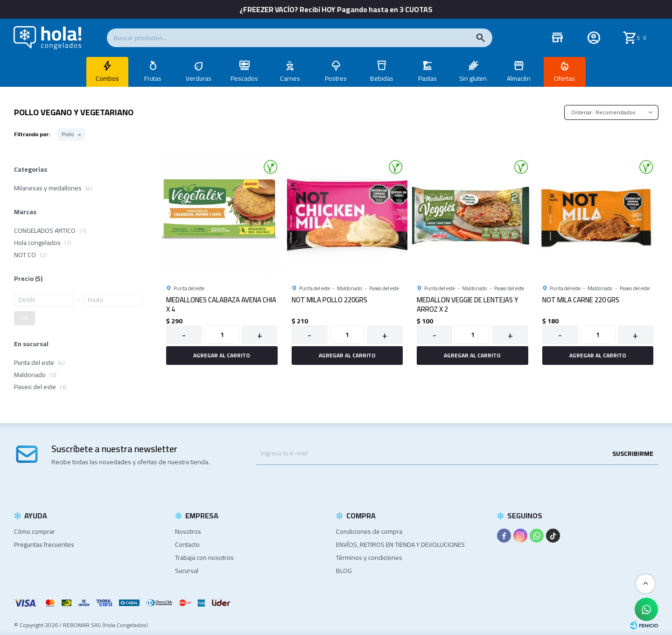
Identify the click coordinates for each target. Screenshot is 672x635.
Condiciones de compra (369, 531)
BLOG (344, 571)
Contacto (187, 544)
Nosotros (188, 531)
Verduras (199, 78)
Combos (107, 78)
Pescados (244, 78)
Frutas (153, 78)
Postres (336, 78)
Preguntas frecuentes (44, 544)
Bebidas (382, 78)
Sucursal (187, 571)
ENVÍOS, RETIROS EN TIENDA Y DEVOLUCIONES (400, 544)
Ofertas (564, 78)
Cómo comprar (35, 531)
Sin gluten (473, 78)
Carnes (290, 78)
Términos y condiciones (369, 558)
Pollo (68, 134)
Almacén (519, 78)
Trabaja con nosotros (204, 558)
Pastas (427, 78)
